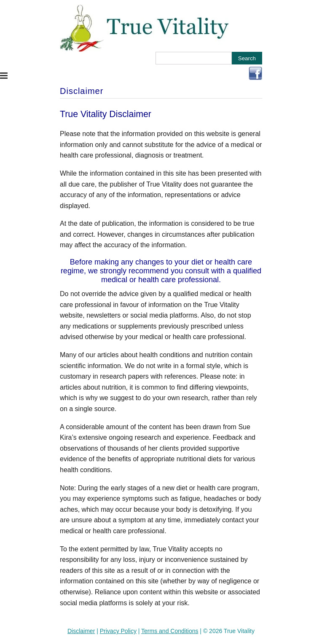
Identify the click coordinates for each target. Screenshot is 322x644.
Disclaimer (81, 631)
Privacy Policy (118, 631)
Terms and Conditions (170, 631)
